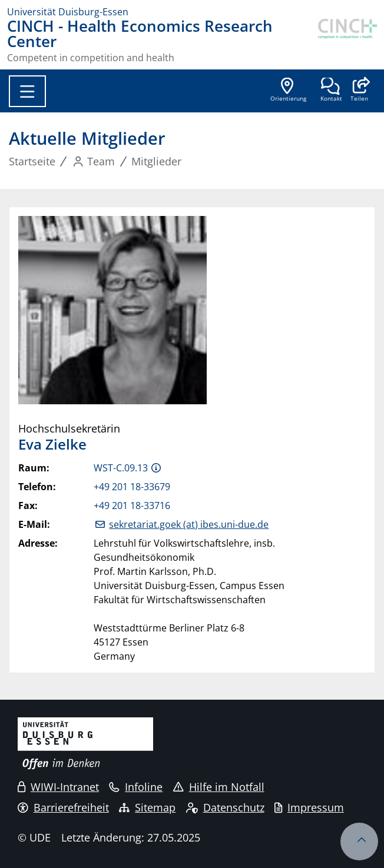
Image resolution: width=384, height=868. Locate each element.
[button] (359, 91)
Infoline (136, 787)
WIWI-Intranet (58, 787)
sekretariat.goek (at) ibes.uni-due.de (189, 524)
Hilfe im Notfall (219, 787)
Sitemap (147, 807)
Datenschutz (225, 807)
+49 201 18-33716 (132, 505)
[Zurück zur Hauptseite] (347, 41)
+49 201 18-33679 (132, 487)
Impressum (309, 807)
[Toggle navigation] (27, 91)
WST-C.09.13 (121, 468)
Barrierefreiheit (63, 807)
